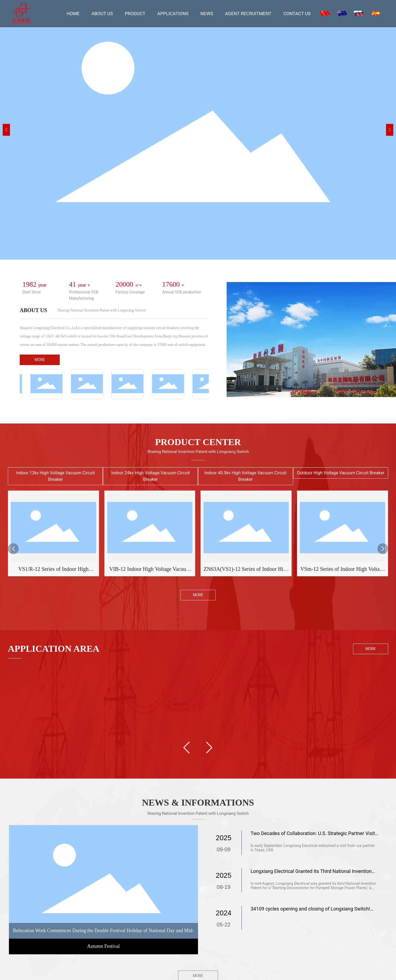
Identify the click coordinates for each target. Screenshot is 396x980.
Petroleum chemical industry (231, 699)
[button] (390, 130)
